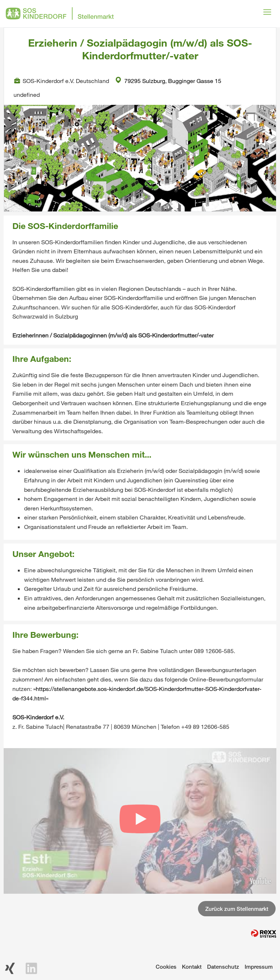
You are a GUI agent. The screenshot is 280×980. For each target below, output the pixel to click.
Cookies (166, 967)
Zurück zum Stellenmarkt (237, 909)
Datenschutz (223, 967)
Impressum (259, 967)
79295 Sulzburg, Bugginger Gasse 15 (168, 81)
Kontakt (192, 967)
